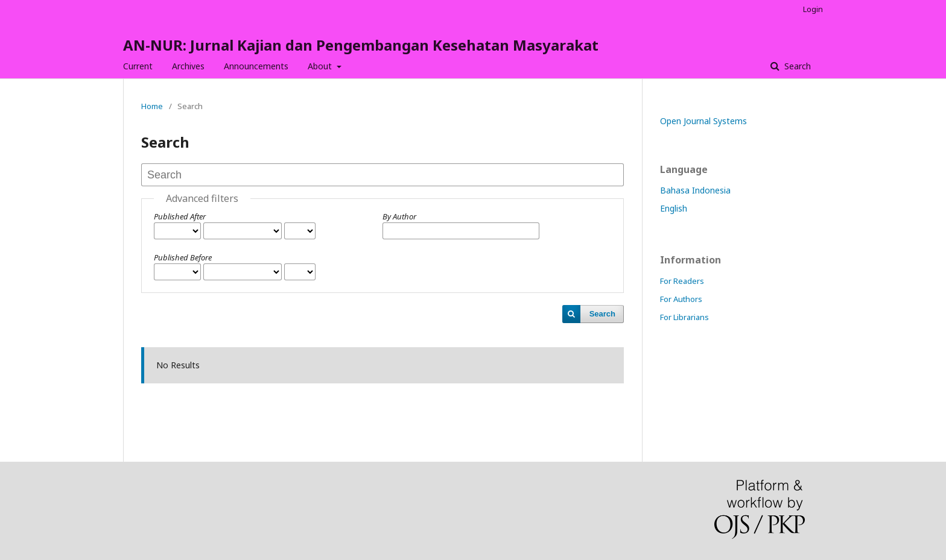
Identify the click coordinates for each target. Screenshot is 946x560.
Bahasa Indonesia (695, 190)
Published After (180, 216)
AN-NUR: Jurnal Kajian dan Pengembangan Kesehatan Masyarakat (361, 45)
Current (138, 66)
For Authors (681, 299)
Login (813, 9)
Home (152, 106)
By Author (399, 216)
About (321, 66)
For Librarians (684, 317)
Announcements (256, 66)
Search (796, 66)
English (674, 208)
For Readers (682, 281)
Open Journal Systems (703, 121)
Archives (188, 66)
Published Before (183, 257)
